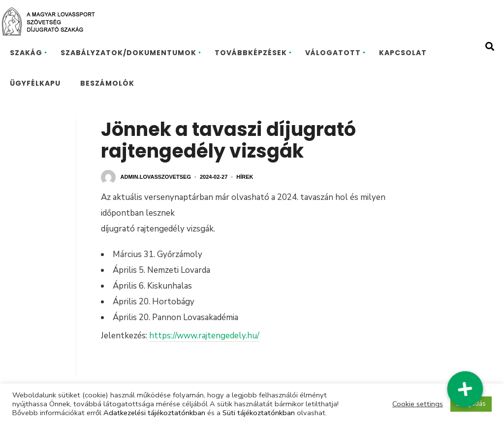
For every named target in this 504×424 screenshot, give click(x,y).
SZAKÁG (26, 53)
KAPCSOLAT (403, 53)
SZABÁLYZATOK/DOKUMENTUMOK (128, 53)
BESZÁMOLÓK (107, 83)
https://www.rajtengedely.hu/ (204, 336)
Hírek (245, 177)
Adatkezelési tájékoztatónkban (154, 413)
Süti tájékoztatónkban (259, 413)
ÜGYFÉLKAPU (35, 83)
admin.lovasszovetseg (156, 177)
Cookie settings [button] (418, 404)
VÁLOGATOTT (333, 53)
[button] (465, 389)
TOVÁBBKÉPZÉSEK (251, 53)
